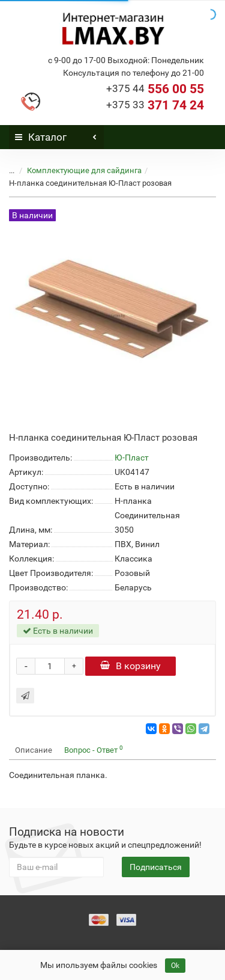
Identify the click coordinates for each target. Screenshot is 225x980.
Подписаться (156, 867)
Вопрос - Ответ (94, 749)
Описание (34, 750)
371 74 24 (155, 105)
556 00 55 (155, 89)
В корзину (130, 666)
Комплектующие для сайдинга (84, 170)
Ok (175, 966)
